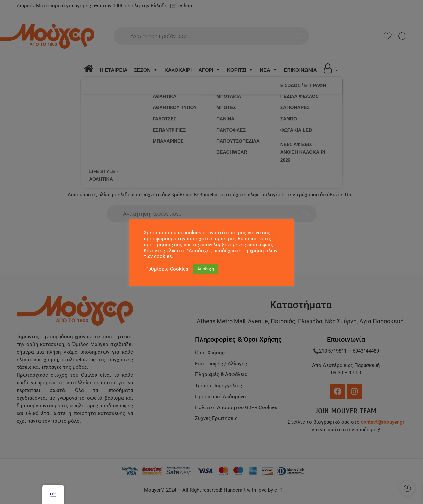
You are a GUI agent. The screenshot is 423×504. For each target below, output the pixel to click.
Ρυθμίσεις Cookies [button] (167, 269)
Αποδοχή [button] (206, 269)
